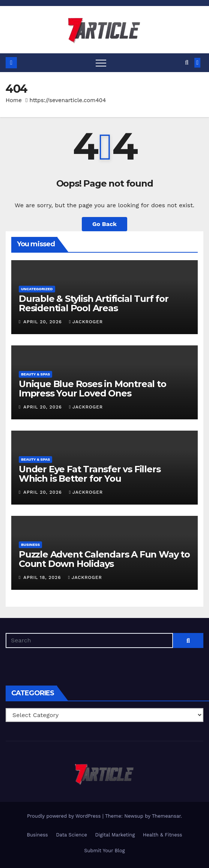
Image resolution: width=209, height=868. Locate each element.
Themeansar (166, 816)
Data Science (71, 835)
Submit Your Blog (105, 851)
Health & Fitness (163, 835)
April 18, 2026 (43, 577)
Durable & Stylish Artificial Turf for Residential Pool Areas (94, 303)
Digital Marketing (115, 835)
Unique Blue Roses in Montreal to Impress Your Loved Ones (92, 389)
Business (30, 545)
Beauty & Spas (35, 374)
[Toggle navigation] (101, 63)
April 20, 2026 (43, 322)
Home (14, 100)
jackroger (86, 322)
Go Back (105, 224)
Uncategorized (37, 289)
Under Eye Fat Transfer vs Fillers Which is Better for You (89, 474)
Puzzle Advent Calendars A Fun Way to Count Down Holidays (104, 559)
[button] (187, 63)
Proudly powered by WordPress (65, 816)
